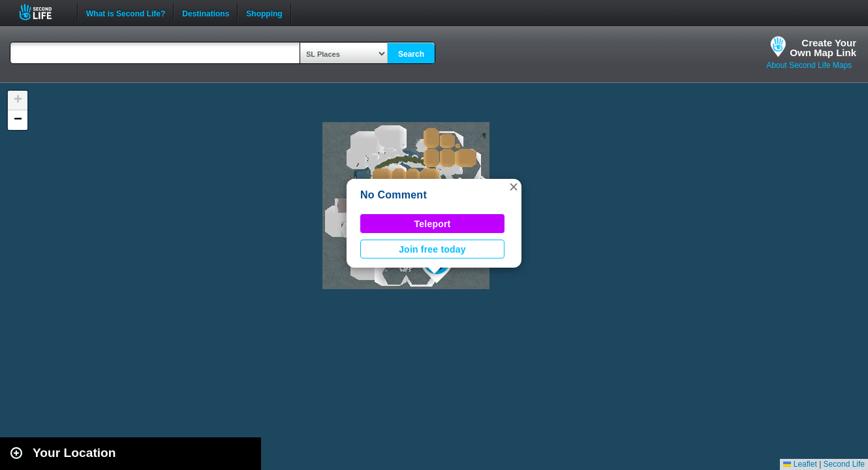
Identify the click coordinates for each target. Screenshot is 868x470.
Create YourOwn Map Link (823, 48)
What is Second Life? (126, 12)
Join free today (432, 249)
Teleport (433, 224)
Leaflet (800, 464)
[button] (514, 187)
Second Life (43, 12)
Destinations (206, 12)
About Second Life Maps (809, 65)
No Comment (394, 195)
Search (411, 54)
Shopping (264, 12)
